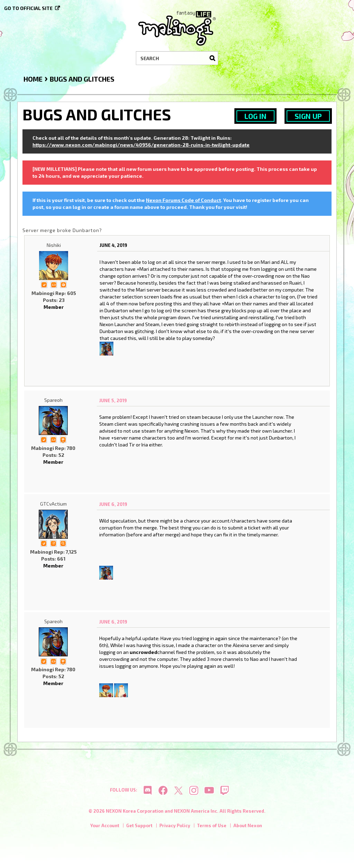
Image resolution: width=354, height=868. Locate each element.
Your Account (105, 827)
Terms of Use (212, 827)
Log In (255, 116)
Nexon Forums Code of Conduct (183, 200)
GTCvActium (53, 504)
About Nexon (248, 827)
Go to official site (28, 8)
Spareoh (53, 400)
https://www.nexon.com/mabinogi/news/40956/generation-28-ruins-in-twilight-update (141, 145)
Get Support (139, 827)
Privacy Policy (175, 827)
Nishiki (54, 245)
